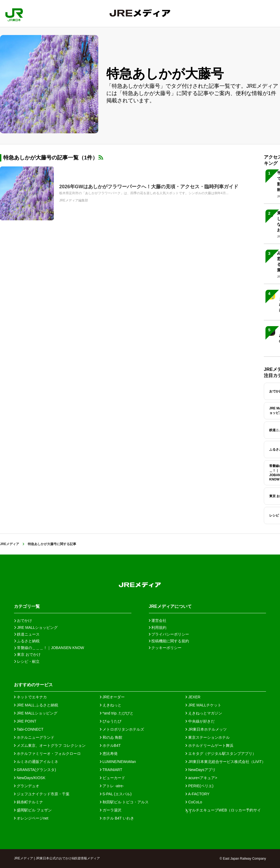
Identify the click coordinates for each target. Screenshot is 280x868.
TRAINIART (111, 770)
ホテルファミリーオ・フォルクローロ (47, 754)
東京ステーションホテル (208, 737)
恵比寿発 (109, 754)
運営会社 (158, 621)
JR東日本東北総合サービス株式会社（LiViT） (225, 762)
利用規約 (158, 628)
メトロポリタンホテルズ (122, 729)
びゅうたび (111, 721)
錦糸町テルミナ (29, 802)
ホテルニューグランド (34, 737)
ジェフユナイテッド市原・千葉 (42, 794)
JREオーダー (112, 697)
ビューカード (113, 778)
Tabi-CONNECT (29, 729)
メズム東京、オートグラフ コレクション (50, 745)
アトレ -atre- (112, 786)
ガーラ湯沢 (111, 810)
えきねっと (111, 705)
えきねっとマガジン (204, 713)
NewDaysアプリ (201, 770)
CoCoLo (194, 802)
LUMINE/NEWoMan (118, 762)
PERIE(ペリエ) (199, 786)
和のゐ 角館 (111, 737)
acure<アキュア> (201, 778)
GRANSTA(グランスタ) (35, 770)
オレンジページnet (31, 818)
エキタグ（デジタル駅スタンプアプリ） (221, 754)
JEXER (193, 697)
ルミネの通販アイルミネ (36, 762)
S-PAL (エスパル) (116, 794)
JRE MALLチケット (203, 705)
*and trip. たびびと (117, 713)
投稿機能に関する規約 (169, 641)
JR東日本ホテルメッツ (206, 729)
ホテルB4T (110, 745)
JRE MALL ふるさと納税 (36, 705)
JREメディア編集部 (74, 200)
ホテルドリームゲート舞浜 (209, 745)
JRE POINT (25, 721)
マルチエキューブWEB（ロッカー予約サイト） (223, 810)
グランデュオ (27, 786)
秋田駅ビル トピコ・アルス (124, 802)
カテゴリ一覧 (27, 606)
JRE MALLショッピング (36, 713)
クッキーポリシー (165, 648)
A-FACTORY (197, 794)
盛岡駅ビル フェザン (33, 810)
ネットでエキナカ (30, 697)
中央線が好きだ (200, 721)
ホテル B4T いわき (117, 818)
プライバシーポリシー (169, 634)
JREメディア (10, 544)
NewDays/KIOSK (30, 778)
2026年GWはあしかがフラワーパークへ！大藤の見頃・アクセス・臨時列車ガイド (149, 187)
